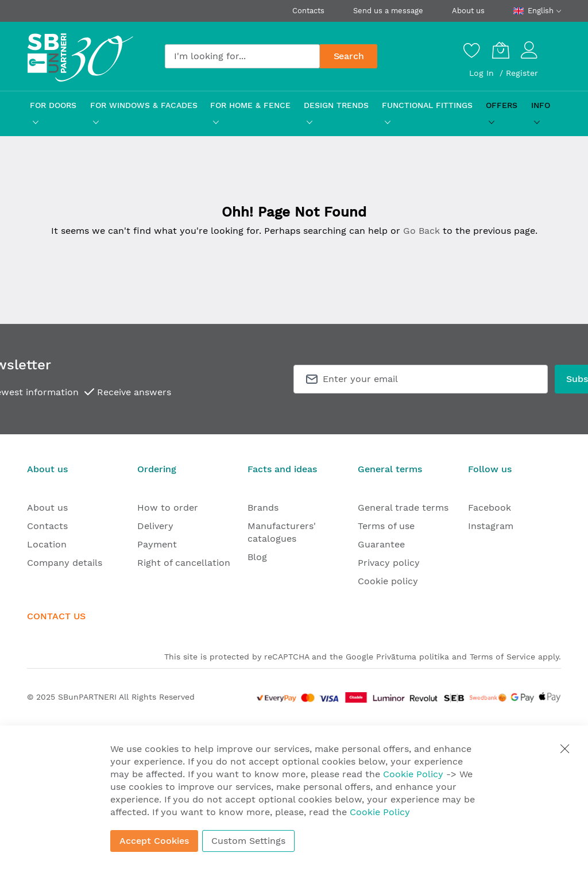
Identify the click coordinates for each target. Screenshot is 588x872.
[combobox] (242, 56)
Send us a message (388, 11)
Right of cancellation (184, 563)
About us (468, 11)
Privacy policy (389, 563)
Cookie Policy (413, 774)
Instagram (491, 526)
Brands (263, 508)
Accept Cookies (154, 841)
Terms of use (386, 526)
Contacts (308, 11)
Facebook (490, 508)
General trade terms (403, 508)
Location (47, 544)
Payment (157, 544)
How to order (168, 508)
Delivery (155, 526)
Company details (65, 563)
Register (522, 73)
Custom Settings (248, 841)
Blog (257, 557)
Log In (483, 73)
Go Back (421, 231)
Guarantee (381, 544)
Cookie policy (388, 581)
